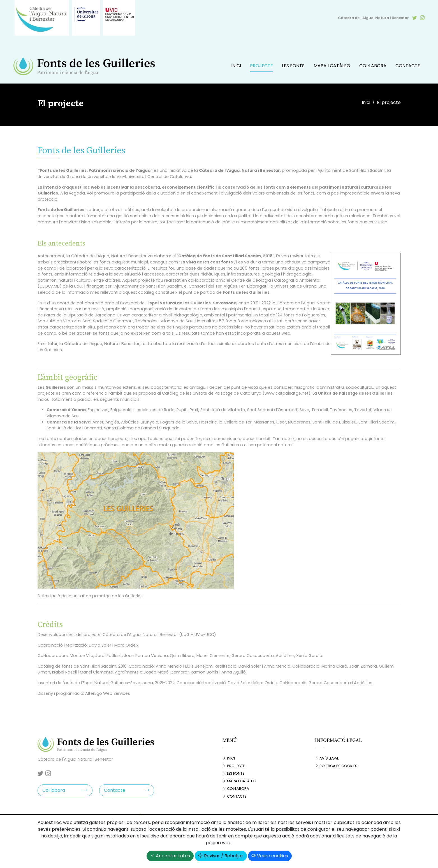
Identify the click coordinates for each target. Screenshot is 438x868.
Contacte (408, 66)
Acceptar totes (170, 856)
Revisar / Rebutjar (221, 856)
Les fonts (293, 66)
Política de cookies (336, 766)
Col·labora (373, 66)
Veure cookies (270, 856)
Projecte (261, 66)
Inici (236, 66)
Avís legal (327, 758)
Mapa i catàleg (332, 66)
